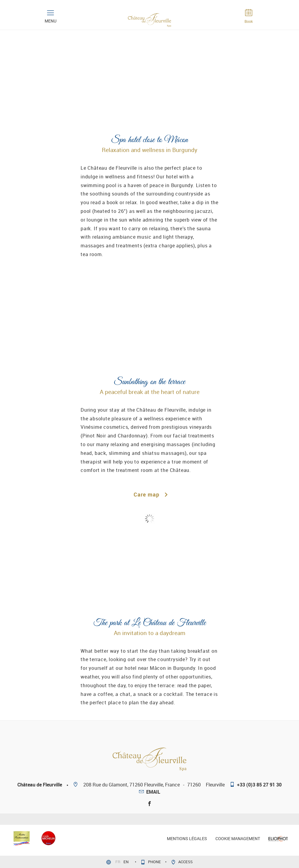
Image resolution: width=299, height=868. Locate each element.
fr (118, 862)
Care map (149, 494)
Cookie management (238, 838)
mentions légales (187, 838)
